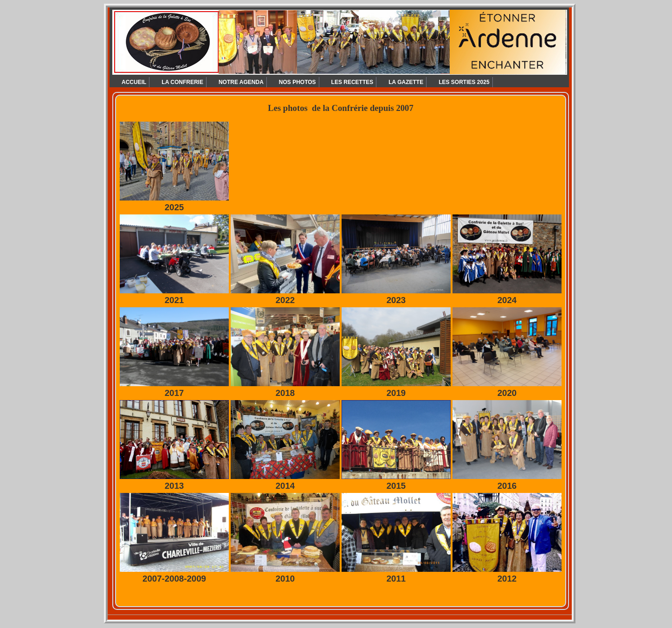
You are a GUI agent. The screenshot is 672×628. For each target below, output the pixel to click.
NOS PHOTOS (297, 82)
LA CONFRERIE (182, 82)
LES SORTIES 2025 (464, 82)
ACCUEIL (134, 82)
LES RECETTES (352, 82)
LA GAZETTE (406, 82)
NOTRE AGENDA (241, 82)
